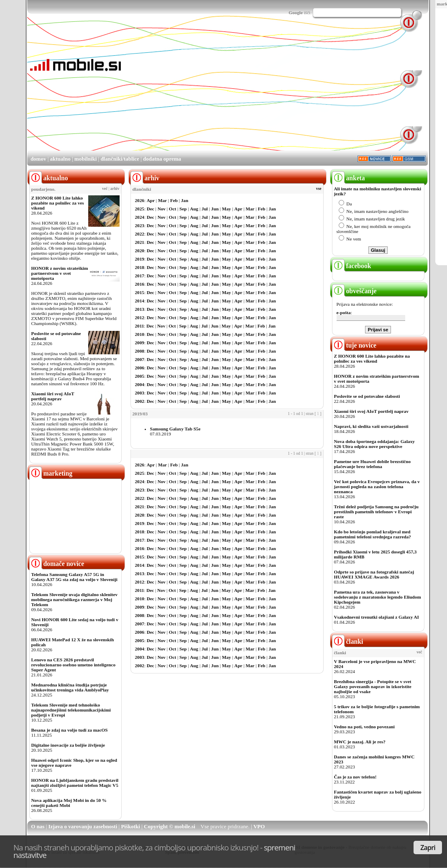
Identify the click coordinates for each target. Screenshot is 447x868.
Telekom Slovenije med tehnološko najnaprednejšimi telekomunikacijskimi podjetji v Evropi (71, 710)
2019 (140, 259)
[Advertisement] (231, 91)
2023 (140, 225)
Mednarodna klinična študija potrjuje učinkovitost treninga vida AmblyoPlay (70, 687)
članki (348, 641)
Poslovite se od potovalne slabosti (367, 396)
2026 (140, 200)
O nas (38, 826)
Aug (194, 209)
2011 (140, 326)
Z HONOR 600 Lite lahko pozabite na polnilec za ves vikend (58, 203)
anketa (349, 178)
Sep (183, 209)
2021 (140, 242)
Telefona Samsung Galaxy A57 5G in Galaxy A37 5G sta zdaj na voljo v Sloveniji (74, 577)
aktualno (60, 159)
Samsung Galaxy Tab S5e (175, 429)
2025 (140, 209)
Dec (151, 209)
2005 (140, 376)
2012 (140, 317)
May (227, 209)
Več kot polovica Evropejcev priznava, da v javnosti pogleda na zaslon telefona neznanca (377, 486)
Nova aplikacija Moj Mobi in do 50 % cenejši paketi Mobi (69, 803)
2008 (140, 351)
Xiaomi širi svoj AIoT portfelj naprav (53, 396)
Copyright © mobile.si (170, 826)
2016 (140, 284)
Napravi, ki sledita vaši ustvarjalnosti (371, 426)
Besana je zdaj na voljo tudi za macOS (70, 730)
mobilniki (86, 159)
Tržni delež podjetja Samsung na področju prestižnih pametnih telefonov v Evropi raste (377, 512)
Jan (185, 200)
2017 (140, 276)
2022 (140, 234)
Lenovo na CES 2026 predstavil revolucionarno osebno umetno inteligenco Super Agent (73, 665)
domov (38, 159)
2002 (140, 401)
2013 (140, 309)
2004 (140, 384)
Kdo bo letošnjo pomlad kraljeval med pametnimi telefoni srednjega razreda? (373, 534)
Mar (162, 200)
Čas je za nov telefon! (355, 777)
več (105, 189)
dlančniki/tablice (120, 159)
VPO (259, 826)
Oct (172, 209)
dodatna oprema (162, 159)
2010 (140, 334)
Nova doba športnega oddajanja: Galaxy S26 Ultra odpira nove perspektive (374, 444)
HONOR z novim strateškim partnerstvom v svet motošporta (60, 273)
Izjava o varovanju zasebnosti (83, 826)
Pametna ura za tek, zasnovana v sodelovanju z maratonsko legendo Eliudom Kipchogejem (378, 597)
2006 (140, 368)
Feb (174, 200)
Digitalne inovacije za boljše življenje (68, 745)
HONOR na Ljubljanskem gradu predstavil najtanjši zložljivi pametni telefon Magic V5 (75, 783)
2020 (140, 251)
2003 (140, 393)
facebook (352, 266)
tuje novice (354, 345)
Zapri (428, 848)
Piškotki (130, 826)
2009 (140, 343)
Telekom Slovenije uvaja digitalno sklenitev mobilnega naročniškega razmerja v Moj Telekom (75, 599)
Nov (162, 209)
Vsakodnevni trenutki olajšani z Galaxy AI (377, 617)
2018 (140, 267)
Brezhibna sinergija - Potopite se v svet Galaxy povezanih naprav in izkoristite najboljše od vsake (373, 686)
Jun (215, 209)
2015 (140, 292)
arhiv (115, 189)
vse (319, 189)
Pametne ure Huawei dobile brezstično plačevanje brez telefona (373, 464)
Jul (205, 209)
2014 (140, 301)
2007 (140, 359)
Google (296, 13)
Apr (151, 200)
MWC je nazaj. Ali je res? (360, 742)
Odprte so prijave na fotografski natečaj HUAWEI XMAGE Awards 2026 (374, 574)
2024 (140, 217)
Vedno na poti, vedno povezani (364, 727)
